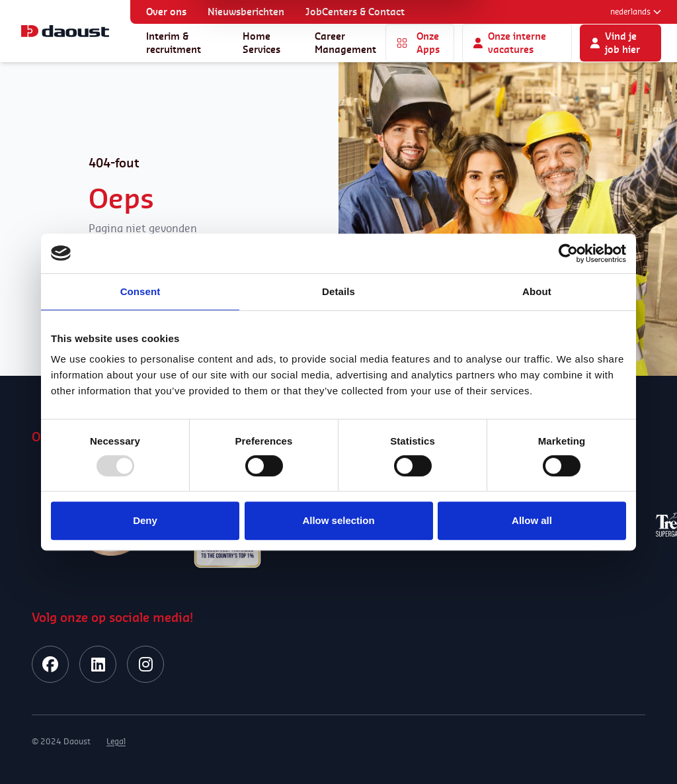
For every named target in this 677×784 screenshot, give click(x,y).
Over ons (166, 12)
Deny (145, 520)
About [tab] (537, 291)
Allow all (532, 520)
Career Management (345, 43)
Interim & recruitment (174, 43)
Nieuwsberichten (246, 12)
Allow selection (338, 520)
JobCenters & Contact (355, 12)
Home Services (261, 43)
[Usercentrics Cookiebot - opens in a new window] (568, 253)
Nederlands (636, 12)
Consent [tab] (140, 291)
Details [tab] (338, 291)
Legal (116, 741)
